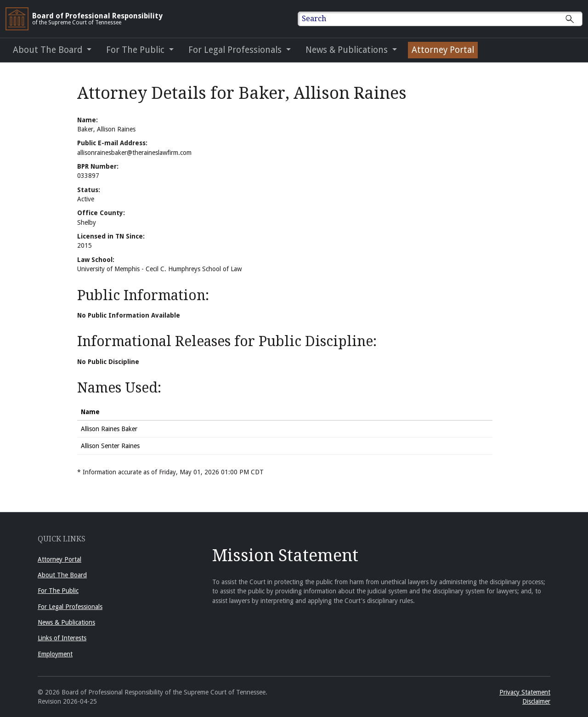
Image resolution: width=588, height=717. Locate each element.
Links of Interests (62, 638)
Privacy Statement (525, 692)
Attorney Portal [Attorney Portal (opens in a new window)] (443, 50)
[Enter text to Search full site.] (446, 19)
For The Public (58, 591)
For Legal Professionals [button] (236, 50)
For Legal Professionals (70, 607)
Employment (55, 654)
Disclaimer (536, 701)
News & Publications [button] (348, 50)
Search (314, 19)
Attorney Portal (59, 559)
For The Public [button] (136, 50)
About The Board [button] (49, 50)
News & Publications (66, 622)
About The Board (62, 575)
